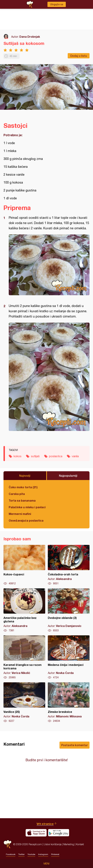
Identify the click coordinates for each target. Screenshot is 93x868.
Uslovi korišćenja (53, 844)
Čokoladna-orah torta (69, 565)
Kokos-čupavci (24, 565)
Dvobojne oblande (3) (69, 610)
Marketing (69, 844)
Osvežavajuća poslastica (26, 520)
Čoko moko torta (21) (23, 487)
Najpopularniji (68, 476)
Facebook (11, 854)
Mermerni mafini (20, 514)
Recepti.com (8, 844)
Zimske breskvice (69, 702)
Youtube (31, 854)
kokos (18, 456)
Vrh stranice (45, 824)
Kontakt (80, 844)
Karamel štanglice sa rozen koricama (24, 657)
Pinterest (55, 854)
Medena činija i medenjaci (69, 657)
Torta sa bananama (22, 500)
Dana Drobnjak (30, 37)
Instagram (43, 854)
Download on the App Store (36, 833)
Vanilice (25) (24, 702)
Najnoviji (25, 476)
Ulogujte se (57, 4)
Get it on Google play (59, 833)
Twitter (21, 854)
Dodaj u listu (79, 56)
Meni (46, 864)
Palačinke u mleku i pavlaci (27, 507)
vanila (75, 456)
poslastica (56, 456)
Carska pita (17, 494)
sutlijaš (35, 456)
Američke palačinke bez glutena (24, 610)
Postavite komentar (75, 745)
